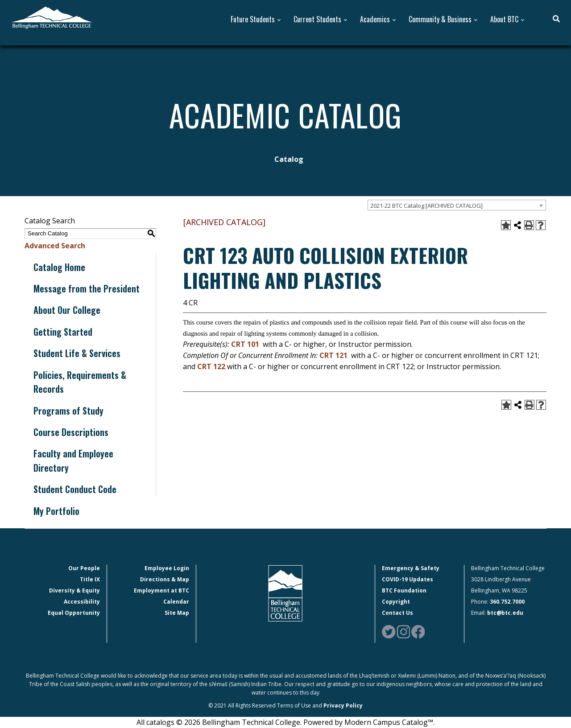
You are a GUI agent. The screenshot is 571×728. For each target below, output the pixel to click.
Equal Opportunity (74, 613)
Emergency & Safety (411, 568)
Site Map (177, 613)
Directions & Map (165, 579)
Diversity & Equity (74, 590)
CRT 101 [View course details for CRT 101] (245, 344)
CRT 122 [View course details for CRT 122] (211, 366)
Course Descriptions (71, 432)
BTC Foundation (404, 590)
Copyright (396, 602)
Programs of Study (68, 411)
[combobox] (457, 205)
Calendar (176, 602)
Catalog (289, 159)
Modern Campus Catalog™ (389, 722)
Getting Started (63, 332)
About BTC (504, 19)
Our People (84, 568)
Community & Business (440, 19)
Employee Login (167, 568)
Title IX (90, 579)
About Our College (67, 310)
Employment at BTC (161, 590)
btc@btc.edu (505, 613)
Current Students (317, 19)
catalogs (160, 722)
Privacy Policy (343, 705)
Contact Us (397, 613)
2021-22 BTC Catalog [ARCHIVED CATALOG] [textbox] (426, 206)
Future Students (253, 19)
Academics (375, 19)
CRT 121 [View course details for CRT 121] (333, 355)
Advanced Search (55, 246)
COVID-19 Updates (408, 579)
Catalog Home (59, 267)
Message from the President (87, 288)
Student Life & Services (77, 353)
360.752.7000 (507, 602)
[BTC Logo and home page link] (52, 17)
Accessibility (82, 602)
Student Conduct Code (75, 489)
